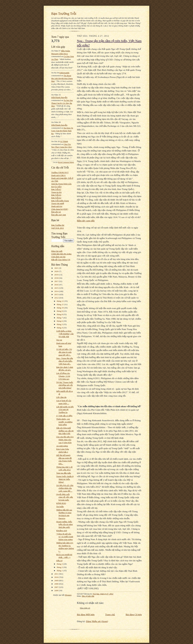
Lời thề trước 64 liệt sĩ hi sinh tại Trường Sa (65, 410)
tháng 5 (60, 324)
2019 (57, 275)
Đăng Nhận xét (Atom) (97, 621)
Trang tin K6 (56, 192)
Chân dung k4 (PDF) (60, 209)
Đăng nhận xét (85, 608)
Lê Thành (64, 141)
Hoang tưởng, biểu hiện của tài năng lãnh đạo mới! (64, 524)
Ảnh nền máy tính (59, 215)
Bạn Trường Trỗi (64, 14)
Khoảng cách (62, 531)
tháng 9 (60, 311)
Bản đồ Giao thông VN (61, 260)
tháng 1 (60, 571)
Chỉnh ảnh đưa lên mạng (61, 254)
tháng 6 (60, 321)
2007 (57, 587)
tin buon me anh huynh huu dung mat (62, 78)
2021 (57, 268)
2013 (57, 294)
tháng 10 (61, 308)
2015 (57, 288)
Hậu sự (59, 561)
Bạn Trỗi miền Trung (60, 201)
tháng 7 (60, 318)
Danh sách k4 (57, 206)
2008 (57, 584)
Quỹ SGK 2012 (58, 228)
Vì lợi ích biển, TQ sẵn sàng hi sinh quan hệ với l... (64, 352)
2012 (57, 298)
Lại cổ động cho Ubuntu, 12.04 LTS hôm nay (63, 376)
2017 (57, 281)
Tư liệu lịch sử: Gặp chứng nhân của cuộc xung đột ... (65, 488)
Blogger (68, 595)
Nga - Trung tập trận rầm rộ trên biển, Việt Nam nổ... (65, 361)
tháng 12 (61, 301)
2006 (57, 590)
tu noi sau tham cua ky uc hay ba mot (62, 103)
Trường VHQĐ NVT (60, 172)
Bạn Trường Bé (58, 225)
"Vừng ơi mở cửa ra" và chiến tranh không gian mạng (65, 537)
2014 (57, 291)
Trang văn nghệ (58, 203)
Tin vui (59, 340)
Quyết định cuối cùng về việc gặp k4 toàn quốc (65, 497)
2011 (57, 574)
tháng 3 (60, 564)
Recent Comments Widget (66, 162)
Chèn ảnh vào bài (58, 257)
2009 (57, 581)
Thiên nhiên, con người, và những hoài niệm (64, 422)
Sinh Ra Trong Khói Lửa (61, 184)
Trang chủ (110, 614)
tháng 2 (60, 567)
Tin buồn (60, 507)
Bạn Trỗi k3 (56, 198)
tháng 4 (60, 328)
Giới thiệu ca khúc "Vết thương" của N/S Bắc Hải (65, 334)
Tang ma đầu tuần (64, 473)
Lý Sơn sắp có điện (64, 416)
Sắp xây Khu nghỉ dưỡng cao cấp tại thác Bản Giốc (65, 431)
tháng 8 (60, 314)
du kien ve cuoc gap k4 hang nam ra (62, 131)
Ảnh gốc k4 (56, 212)
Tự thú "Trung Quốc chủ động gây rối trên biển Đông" (65, 385)
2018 (57, 278)
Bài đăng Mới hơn (86, 614)
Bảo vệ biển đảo (88, 596)
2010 (57, 577)
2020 (57, 271)
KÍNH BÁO (61, 503)
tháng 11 (61, 304)
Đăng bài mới (57, 251)
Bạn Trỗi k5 (56, 195)
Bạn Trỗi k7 (56, 189)
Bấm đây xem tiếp (86, 221)
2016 (57, 285)
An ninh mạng (62, 446)
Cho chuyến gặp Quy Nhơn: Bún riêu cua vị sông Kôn (65, 440)
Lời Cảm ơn (61, 397)
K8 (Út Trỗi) (56, 187)
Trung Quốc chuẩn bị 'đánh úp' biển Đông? (65, 479)
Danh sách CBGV (59, 175)
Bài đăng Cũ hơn (134, 614)
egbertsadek (64, 73)
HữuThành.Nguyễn (59, 97)
